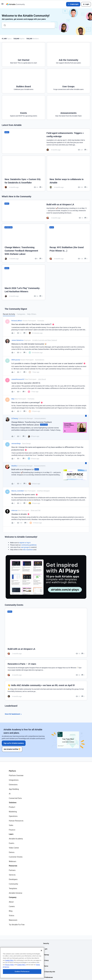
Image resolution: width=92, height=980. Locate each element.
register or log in (25, 543)
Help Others (32, 314)
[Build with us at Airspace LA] (46, 211)
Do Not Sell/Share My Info (46, 971)
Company (13, 897)
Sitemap (46, 954)
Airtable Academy (16, 838)
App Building (14, 788)
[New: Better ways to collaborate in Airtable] (68, 173)
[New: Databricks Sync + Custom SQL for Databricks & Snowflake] (24, 173)
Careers (12, 906)
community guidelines (29, 545)
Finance (12, 829)
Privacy (46, 960)
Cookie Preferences (46, 977)
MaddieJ (14, 466)
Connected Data (15, 798)
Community (13, 883)
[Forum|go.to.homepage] (15, 4)
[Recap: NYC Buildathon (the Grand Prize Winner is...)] (68, 243)
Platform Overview (16, 775)
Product (12, 806)
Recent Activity (9, 314)
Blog (11, 910)
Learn (11, 833)
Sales (11, 825)
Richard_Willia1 (17, 321)
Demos (12, 852)
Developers (13, 879)
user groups (25, 547)
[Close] (41, 965)
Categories (21, 314)
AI (10, 793)
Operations (13, 815)
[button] (2, 5)
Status (12, 915)
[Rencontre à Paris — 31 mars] (46, 669)
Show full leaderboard (14, 714)
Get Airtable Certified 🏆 (13, 748)
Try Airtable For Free (17, 924)
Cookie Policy (9, 975)
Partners (12, 870)
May (13, 399)
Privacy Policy (10, 979)
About (11, 901)
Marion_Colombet (18, 491)
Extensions (13, 784)
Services (12, 874)
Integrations (14, 779)
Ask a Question (28, 550)
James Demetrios (17, 340)
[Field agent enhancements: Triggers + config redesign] (46, 141)
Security (46, 943)
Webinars (13, 861)
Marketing (13, 811)
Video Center (14, 847)
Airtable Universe (15, 892)
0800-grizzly (16, 360)
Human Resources (16, 820)
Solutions (13, 802)
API (46, 948)
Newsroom (13, 919)
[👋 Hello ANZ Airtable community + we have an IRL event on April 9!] (46, 691)
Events (12, 843)
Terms (46, 965)
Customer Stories (16, 856)
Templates (13, 888)
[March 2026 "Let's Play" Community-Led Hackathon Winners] (24, 282)
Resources (13, 865)
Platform (12, 770)
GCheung (15, 418)
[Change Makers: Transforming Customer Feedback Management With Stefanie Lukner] (24, 243)
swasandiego (16, 443)
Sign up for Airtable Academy (14, 743)
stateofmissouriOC (18, 379)
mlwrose (14, 510)
